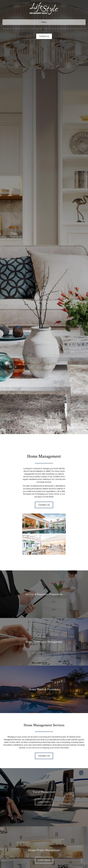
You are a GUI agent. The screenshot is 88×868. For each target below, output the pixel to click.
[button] (44, 505)
